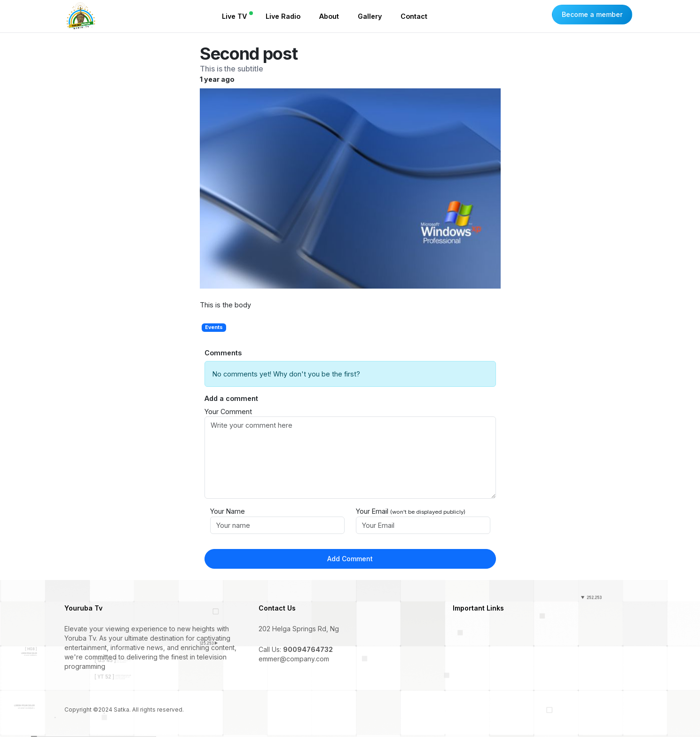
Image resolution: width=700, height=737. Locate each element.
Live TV (234, 16)
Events (214, 327)
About (329, 16)
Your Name (228, 511)
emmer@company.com (294, 659)
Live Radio (283, 16)
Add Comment (350, 559)
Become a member (592, 14)
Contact (414, 16)
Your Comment (228, 412)
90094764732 (308, 649)
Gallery (370, 16)
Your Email (411, 511)
